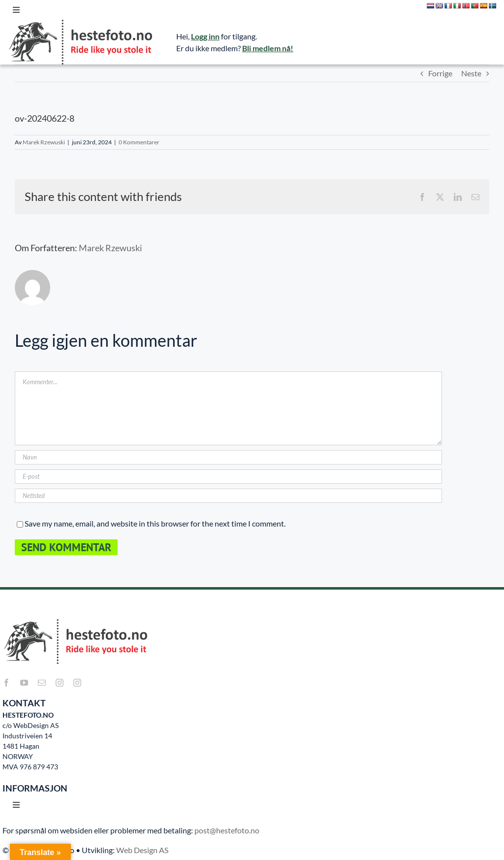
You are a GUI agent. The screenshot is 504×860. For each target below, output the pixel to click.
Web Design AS (142, 850)
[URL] (228, 496)
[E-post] (228, 477)
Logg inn (205, 36)
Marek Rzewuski (44, 142)
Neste (471, 73)
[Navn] (228, 457)
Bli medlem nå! (268, 48)
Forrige (440, 73)
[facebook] (6, 683)
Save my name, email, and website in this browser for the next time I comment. (155, 523)
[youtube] (24, 683)
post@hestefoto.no (227, 830)
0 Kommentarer (139, 142)
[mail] (42, 683)
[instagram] (60, 683)
